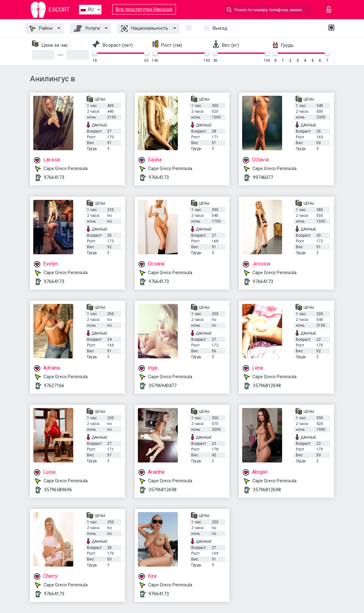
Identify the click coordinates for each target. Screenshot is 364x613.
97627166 (54, 386)
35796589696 (58, 490)
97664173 (54, 177)
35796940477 (162, 386)
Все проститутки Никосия (144, 9)
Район (41, 29)
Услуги (87, 29)
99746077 (263, 177)
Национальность (145, 29)
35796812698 (267, 386)
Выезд (220, 28)
